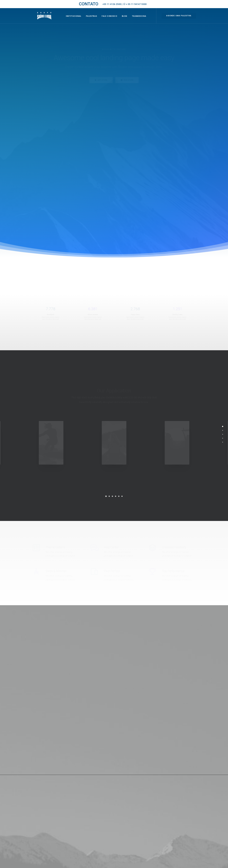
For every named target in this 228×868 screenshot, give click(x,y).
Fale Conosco (113, 20)
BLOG (128, 20)
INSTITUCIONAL (77, 20)
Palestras (95, 20)
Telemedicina (142, 20)
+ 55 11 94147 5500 (136, 4)
